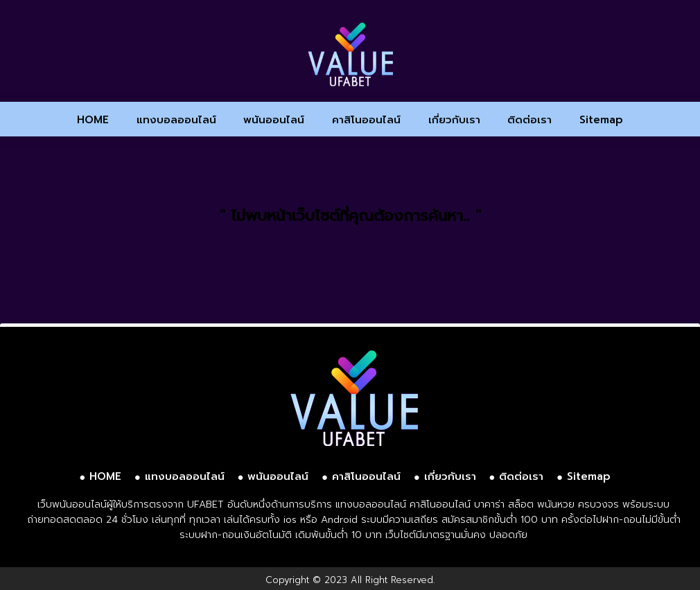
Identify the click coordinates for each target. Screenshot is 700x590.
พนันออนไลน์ (274, 120)
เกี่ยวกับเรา (454, 120)
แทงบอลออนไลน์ (176, 120)
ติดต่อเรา (530, 120)
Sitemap (601, 120)
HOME (93, 120)
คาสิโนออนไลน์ (366, 120)
